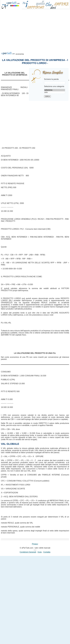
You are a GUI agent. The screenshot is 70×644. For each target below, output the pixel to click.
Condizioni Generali (28, 552)
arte (55, 92)
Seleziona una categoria (54, 86)
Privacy (35, 544)
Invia (40, 552)
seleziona (55, 90)
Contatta (47, 552)
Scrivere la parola (51, 79)
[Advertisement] (22, 34)
